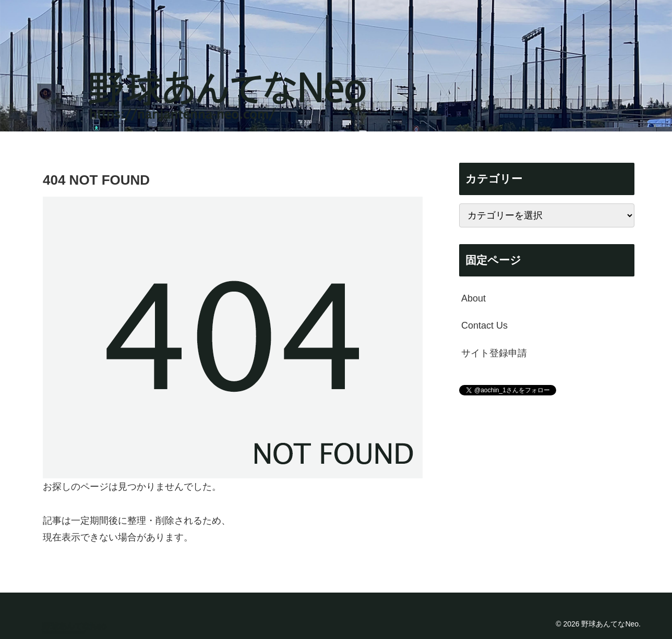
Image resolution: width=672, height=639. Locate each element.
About (473, 298)
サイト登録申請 (494, 353)
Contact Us (484, 325)
